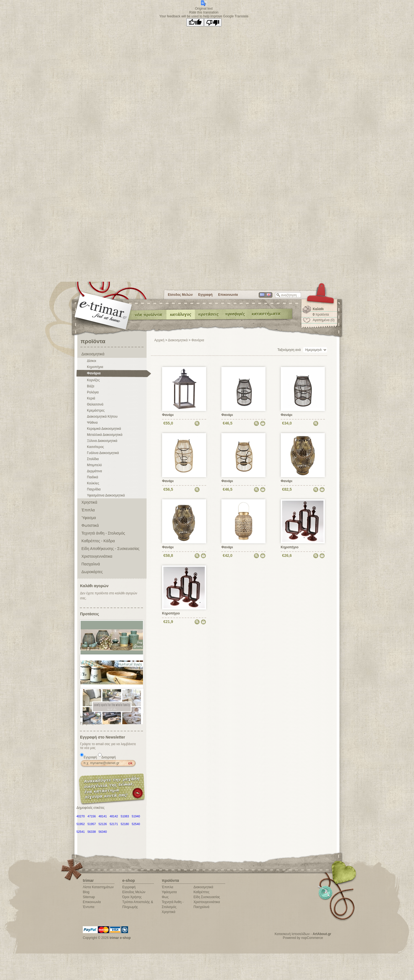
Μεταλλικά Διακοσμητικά (105, 435)
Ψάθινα (92, 423)
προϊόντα (321, 315)
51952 (81, 824)
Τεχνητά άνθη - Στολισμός (103, 533)
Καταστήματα (265, 314)
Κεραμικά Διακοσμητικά (104, 429)
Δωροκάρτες (92, 572)
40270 (81, 816)
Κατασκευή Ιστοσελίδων (292, 934)
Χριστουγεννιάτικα (97, 556)
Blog (86, 892)
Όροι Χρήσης (132, 897)
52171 (114, 824)
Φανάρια (94, 373)
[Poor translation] (213, 22)
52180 (125, 824)
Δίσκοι (91, 361)
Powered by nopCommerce (303, 938)
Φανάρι (168, 415)
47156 (92, 816)
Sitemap (89, 897)
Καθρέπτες (201, 892)
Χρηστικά (89, 502)
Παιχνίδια (94, 489)
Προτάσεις (209, 314)
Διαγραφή (109, 757)
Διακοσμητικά (93, 354)
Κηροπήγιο (290, 547)
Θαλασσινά (95, 404)
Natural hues (90, 683)
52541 (81, 832)
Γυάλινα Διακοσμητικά (103, 453)
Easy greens (90, 648)
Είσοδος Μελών (180, 295)
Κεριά (91, 398)
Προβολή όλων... (92, 723)
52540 (136, 824)
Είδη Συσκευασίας (207, 897)
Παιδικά (92, 477)
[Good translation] (195, 22)
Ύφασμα (89, 518)
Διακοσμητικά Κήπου (102, 417)
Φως (165, 897)
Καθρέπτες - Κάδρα (98, 541)
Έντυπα (235, 314)
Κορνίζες (93, 380)
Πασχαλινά (91, 564)
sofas (84, 717)
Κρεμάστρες (96, 410)
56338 (92, 832)
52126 (103, 824)
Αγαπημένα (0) (324, 320)
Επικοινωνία (228, 295)
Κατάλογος (181, 314)
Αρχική (159, 340)
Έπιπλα (88, 510)
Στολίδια (93, 459)
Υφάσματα (169, 892)
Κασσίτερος (95, 447)
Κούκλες (93, 483)
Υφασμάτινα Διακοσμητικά (106, 495)
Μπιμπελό (94, 465)
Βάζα (91, 386)
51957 (92, 824)
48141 (103, 816)
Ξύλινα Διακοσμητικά (102, 441)
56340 (103, 832)
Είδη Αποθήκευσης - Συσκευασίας (110, 549)
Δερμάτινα (94, 471)
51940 (136, 816)
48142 (114, 816)
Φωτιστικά (90, 525)
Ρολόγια (93, 392)
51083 (125, 816)
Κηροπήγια (95, 367)
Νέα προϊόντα (148, 314)
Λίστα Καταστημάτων (98, 887)
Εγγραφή (205, 295)
